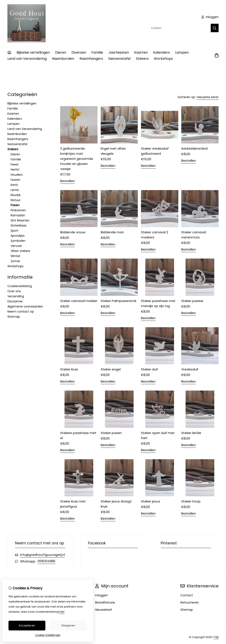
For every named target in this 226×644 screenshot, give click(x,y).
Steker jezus (151, 501)
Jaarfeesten (119, 52)
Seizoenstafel (119, 59)
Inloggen (102, 595)
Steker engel (111, 369)
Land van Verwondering (27, 59)
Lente (15, 190)
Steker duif (149, 369)
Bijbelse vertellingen (33, 52)
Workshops (163, 59)
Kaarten (141, 52)
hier (62, 612)
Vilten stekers (20, 251)
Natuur (16, 200)
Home (12, 70)
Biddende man (112, 232)
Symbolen (18, 241)
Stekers (142, 59)
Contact (187, 595)
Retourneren (190, 602)
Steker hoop (191, 501)
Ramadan (18, 215)
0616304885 (46, 561)
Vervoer (16, 246)
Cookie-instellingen (48, 635)
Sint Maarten (20, 220)
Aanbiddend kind (194, 148)
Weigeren (68, 625)
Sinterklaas (19, 225)
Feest (15, 164)
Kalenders (161, 52)
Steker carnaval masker (79, 301)
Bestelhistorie (105, 602)
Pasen (38, 70)
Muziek (16, 195)
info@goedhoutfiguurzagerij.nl (43, 555)
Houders (17, 175)
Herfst (15, 170)
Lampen (182, 52)
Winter (15, 256)
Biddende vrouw (73, 232)
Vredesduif (190, 369)
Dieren (61, 52)
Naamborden (63, 59)
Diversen (79, 52)
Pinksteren (18, 210)
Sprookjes (18, 236)
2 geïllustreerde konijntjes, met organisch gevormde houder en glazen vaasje (77, 159)
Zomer (15, 261)
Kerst (14, 185)
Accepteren (27, 625)
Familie (97, 52)
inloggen (210, 17)
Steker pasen (111, 433)
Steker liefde (191, 433)
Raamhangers (91, 59)
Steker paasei (192, 301)
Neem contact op (21, 312)
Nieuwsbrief (104, 610)
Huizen (15, 180)
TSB (216, 637)
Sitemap (14, 317)
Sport (15, 231)
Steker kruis (69, 369)
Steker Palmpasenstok (119, 301)
